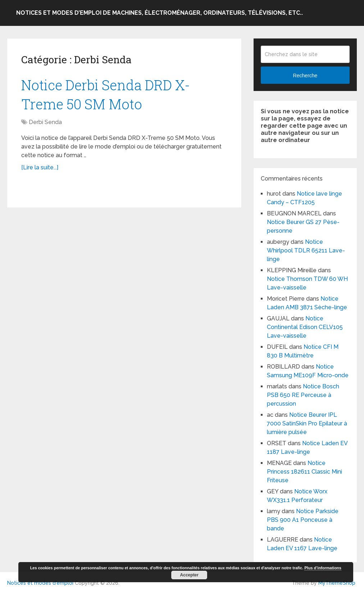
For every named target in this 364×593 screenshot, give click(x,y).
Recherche (305, 76)
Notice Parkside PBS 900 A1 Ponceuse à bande (303, 520)
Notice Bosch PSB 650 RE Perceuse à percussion (303, 395)
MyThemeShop (337, 583)
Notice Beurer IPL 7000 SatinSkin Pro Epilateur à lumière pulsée (308, 423)
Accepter (189, 575)
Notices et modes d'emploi (40, 583)
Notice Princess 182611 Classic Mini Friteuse (304, 472)
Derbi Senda (45, 122)
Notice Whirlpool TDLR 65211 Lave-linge (306, 250)
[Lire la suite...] (40, 167)
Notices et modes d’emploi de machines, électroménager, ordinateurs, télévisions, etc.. (160, 13)
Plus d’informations (323, 568)
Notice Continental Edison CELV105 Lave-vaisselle (305, 327)
